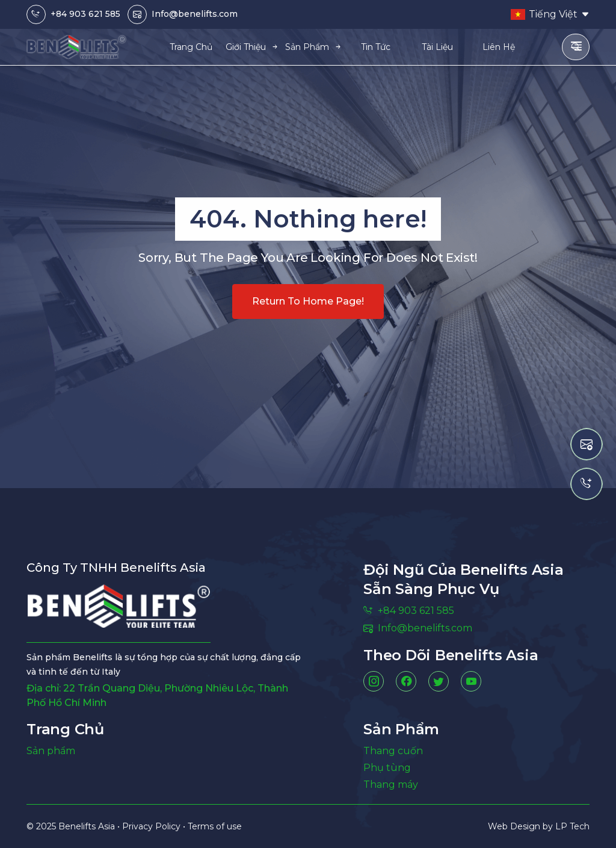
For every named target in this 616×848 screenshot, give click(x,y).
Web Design (515, 826)
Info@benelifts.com (195, 14)
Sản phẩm (51, 751)
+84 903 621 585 (85, 14)
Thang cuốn (393, 751)
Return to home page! (308, 301)
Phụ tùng (387, 768)
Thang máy (391, 785)
